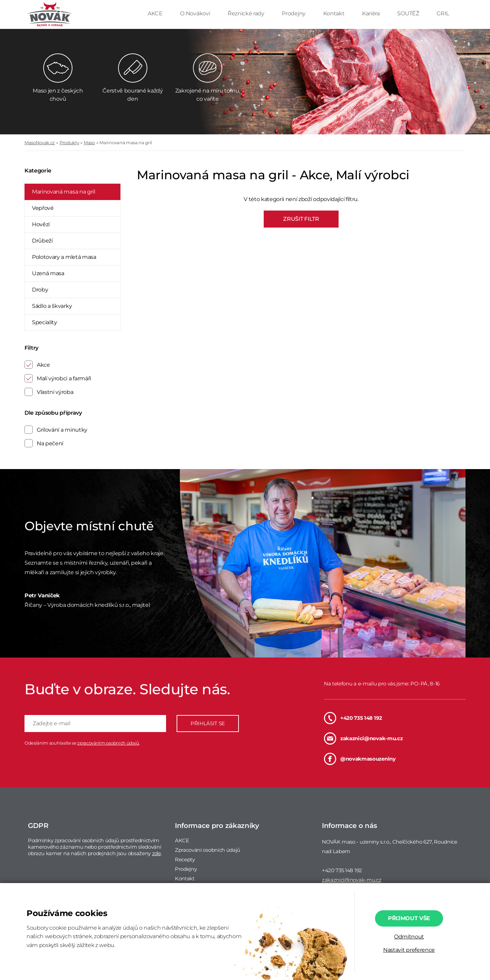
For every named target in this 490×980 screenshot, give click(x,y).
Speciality (45, 322)
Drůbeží (42, 241)
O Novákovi (195, 13)
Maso (89, 143)
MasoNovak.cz (40, 143)
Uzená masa (48, 273)
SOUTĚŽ (409, 13)
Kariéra (371, 13)
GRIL (443, 13)
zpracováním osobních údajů (108, 743)
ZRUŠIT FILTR (301, 219)
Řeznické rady (247, 13)
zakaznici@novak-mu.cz (363, 738)
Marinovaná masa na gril (126, 143)
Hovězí (41, 224)
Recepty (185, 859)
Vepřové (43, 208)
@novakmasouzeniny (360, 759)
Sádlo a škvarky (52, 306)
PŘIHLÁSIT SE (208, 723)
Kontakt (334, 13)
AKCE (156, 13)
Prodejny (294, 13)
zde (157, 853)
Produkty (69, 143)
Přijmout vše (409, 918)
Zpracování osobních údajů (208, 850)
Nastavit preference (409, 950)
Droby (40, 290)
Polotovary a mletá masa (64, 257)
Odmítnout (409, 937)
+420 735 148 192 (353, 718)
